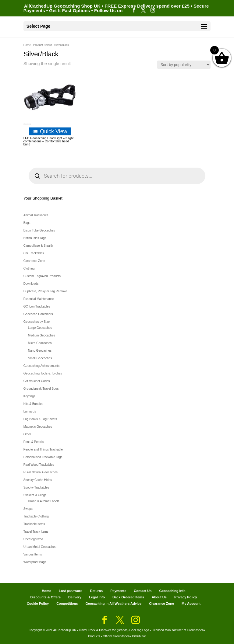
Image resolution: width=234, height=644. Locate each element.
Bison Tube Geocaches (39, 230)
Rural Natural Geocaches (41, 472)
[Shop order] (184, 65)
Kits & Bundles (33, 404)
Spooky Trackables (36, 487)
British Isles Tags (35, 238)
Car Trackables (34, 253)
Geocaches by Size (37, 322)
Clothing (29, 268)
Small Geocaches (40, 358)
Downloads (31, 284)
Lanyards (30, 411)
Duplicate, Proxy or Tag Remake (45, 291)
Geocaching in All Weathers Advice (113, 604)
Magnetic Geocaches (38, 427)
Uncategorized (33, 539)
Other (27, 434)
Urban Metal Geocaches (40, 547)
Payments (118, 591)
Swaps (28, 509)
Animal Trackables (36, 215)
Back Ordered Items (128, 597)
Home (27, 45)
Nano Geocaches (40, 351)
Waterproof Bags (35, 562)
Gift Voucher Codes (37, 381)
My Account (191, 604)
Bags (27, 223)
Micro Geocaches (40, 343)
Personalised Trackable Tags (43, 457)
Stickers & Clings (35, 495)
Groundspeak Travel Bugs (41, 389)
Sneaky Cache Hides (38, 480)
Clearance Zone (34, 261)
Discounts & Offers (45, 597)
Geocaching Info (172, 591)
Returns (97, 591)
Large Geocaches (40, 328)
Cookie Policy (38, 604)
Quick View (50, 131)
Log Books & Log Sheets (40, 419)
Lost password (71, 591)
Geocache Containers (38, 314)
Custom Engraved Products (42, 276)
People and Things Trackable (43, 449)
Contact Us (143, 591)
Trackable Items (34, 524)
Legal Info (97, 597)
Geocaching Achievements (41, 366)
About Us (159, 597)
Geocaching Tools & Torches (43, 373)
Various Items (33, 554)
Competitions (67, 604)
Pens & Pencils (34, 442)
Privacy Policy (186, 597)
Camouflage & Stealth (38, 246)
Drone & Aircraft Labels (44, 501)
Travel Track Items (36, 532)
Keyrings (29, 396)
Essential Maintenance (39, 299)
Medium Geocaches (42, 335)
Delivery (75, 597)
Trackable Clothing (36, 516)
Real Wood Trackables (39, 465)
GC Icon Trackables (37, 306)
